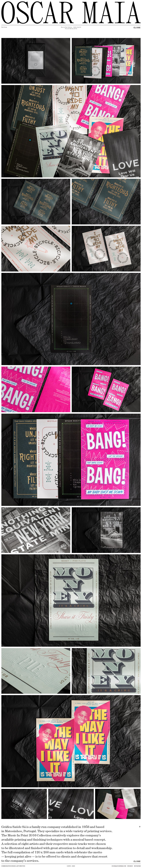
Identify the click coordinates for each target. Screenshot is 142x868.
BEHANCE (130, 866)
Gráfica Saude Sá (77, 27)
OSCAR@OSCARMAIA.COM (119, 866)
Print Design (4, 27)
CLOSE (137, 27)
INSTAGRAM (137, 866)
